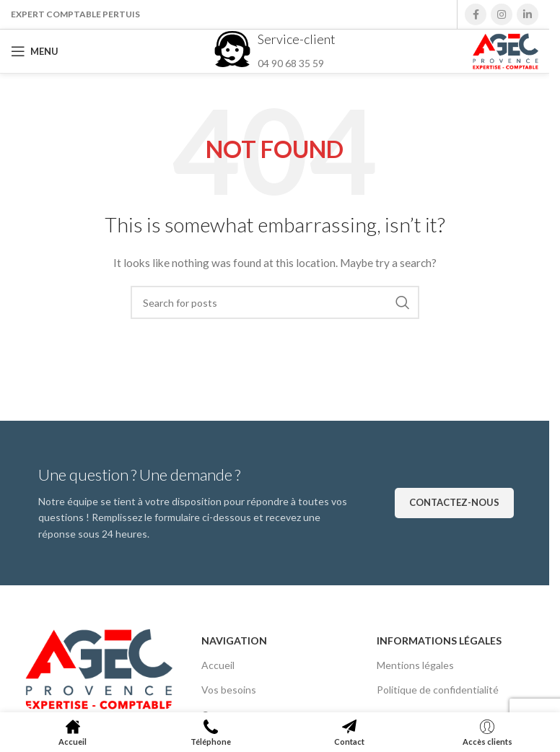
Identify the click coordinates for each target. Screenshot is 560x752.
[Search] (275, 302)
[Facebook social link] (476, 14)
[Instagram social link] (502, 14)
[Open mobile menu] (35, 51)
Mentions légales (415, 665)
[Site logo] (506, 50)
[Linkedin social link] (528, 14)
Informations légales (439, 640)
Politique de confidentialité (438, 690)
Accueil (218, 665)
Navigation (234, 640)
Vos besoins (229, 690)
